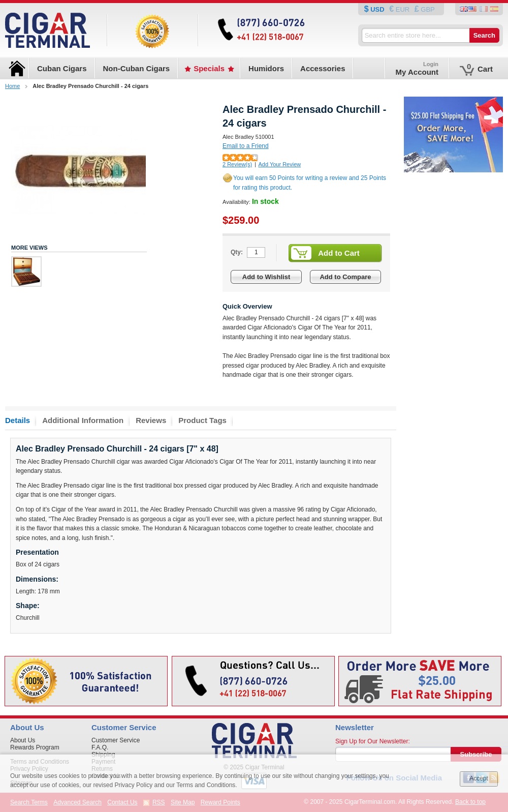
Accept (479, 778)
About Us (23, 740)
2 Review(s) (237, 164)
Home (12, 86)
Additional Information (83, 420)
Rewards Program (35, 747)
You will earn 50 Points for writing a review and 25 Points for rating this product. (310, 183)
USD (378, 9)
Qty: (237, 252)
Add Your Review (279, 164)
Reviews (151, 420)
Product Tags (202, 420)
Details (18, 420)
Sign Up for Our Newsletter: (373, 741)
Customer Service (116, 740)
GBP (427, 9)
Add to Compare (345, 277)
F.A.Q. (100, 747)
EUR (403, 9)
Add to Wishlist (266, 277)
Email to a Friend (246, 146)
